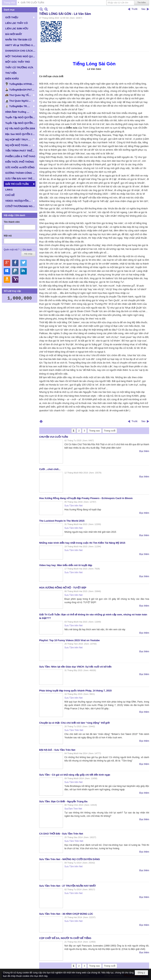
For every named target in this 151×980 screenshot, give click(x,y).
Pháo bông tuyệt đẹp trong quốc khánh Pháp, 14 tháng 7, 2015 (75, 691)
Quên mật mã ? (12, 250)
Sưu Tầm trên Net (74, 506)
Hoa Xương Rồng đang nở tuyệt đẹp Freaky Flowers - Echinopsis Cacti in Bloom (86, 498)
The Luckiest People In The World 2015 (62, 521)
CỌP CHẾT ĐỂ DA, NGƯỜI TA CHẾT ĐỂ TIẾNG (65, 938)
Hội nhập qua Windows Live (7, 271)
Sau (143, 9)
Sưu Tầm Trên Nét (74, 730)
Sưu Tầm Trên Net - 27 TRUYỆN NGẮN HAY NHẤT (68, 886)
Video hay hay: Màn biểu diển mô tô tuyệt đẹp (66, 565)
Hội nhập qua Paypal (15, 271)
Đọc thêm (144, 451)
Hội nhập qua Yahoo (15, 280)
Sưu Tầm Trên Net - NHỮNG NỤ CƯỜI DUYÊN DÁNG (70, 859)
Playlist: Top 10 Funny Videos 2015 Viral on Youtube (69, 640)
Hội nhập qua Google (7, 263)
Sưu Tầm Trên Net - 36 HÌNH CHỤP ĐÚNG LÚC (66, 914)
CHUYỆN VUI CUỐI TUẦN (54, 437)
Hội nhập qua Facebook (15, 263)
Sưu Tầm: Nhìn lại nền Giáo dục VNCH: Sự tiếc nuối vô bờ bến (75, 667)
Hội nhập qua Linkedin (24, 271)
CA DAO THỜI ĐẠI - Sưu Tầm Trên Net (61, 834)
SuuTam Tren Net (73, 809)
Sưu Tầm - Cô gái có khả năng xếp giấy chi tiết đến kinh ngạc (75, 775)
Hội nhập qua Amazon (7, 280)
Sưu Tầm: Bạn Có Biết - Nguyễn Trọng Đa (63, 801)
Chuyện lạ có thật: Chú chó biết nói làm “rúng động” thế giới (74, 723)
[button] (20, 17)
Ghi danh (27, 250)
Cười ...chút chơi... (50, 469)
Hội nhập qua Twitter (24, 263)
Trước (135, 9)
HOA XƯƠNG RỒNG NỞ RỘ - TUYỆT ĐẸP (63, 588)
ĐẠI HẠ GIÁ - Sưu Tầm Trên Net (57, 750)
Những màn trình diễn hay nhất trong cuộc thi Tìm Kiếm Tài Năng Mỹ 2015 (82, 543)
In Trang (41, 421)
